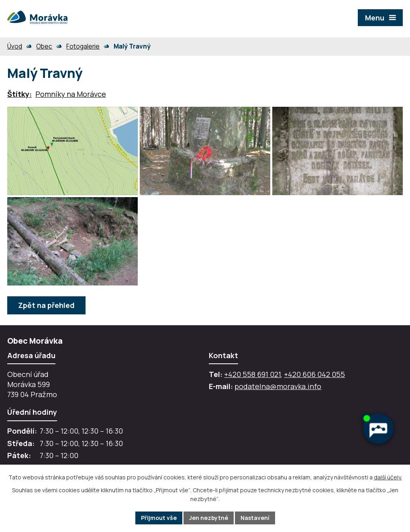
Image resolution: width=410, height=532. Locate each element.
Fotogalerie (83, 46)
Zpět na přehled (46, 305)
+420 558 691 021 (252, 374)
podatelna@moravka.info (278, 386)
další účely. (388, 477)
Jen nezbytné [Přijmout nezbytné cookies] (209, 518)
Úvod (15, 46)
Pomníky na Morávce (71, 94)
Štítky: (19, 94)
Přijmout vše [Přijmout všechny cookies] (159, 518)
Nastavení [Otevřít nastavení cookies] (255, 518)
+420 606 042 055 (314, 374)
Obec (44, 46)
